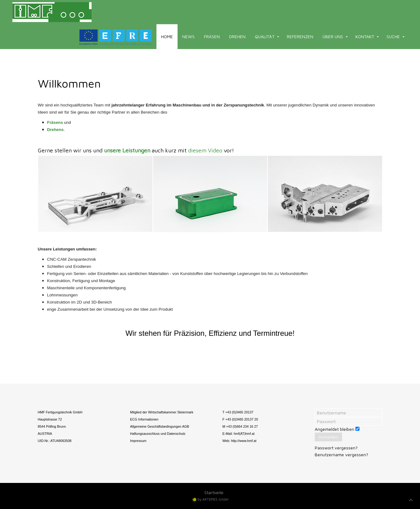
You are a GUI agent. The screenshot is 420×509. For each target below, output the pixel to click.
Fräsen (212, 36)
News (188, 36)
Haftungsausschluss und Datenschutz (158, 434)
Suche (393, 36)
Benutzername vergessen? (341, 455)
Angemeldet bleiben (334, 429)
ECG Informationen (144, 419)
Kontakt (365, 36)
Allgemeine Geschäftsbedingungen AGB (160, 426)
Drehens (55, 130)
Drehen (237, 36)
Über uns (333, 36)
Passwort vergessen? (336, 448)
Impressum (138, 441)
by (213, 499)
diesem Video (205, 150)
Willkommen (69, 83)
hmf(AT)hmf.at (244, 434)
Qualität (265, 36)
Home (167, 36)
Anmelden (328, 437)
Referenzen (300, 36)
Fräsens (55, 122)
